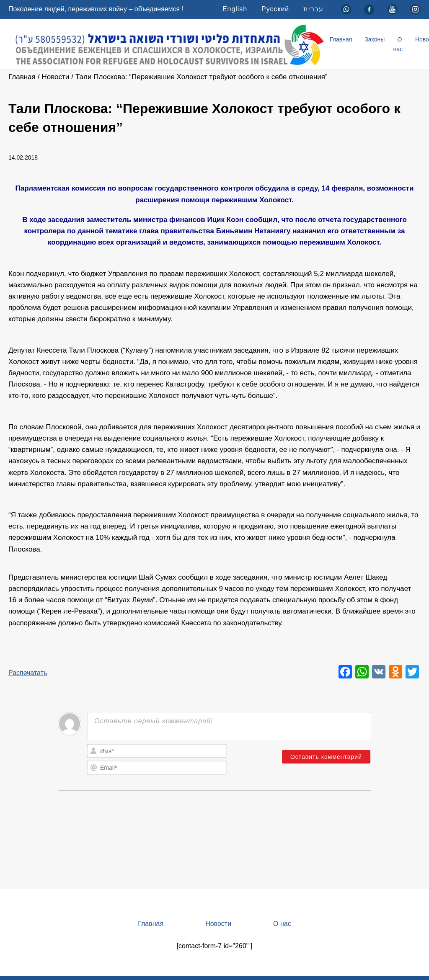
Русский (275, 9)
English (235, 9)
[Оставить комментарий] (326, 757)
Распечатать (28, 673)
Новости (55, 77)
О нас (398, 44)
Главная (341, 39)
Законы (375, 39)
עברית (313, 9)
